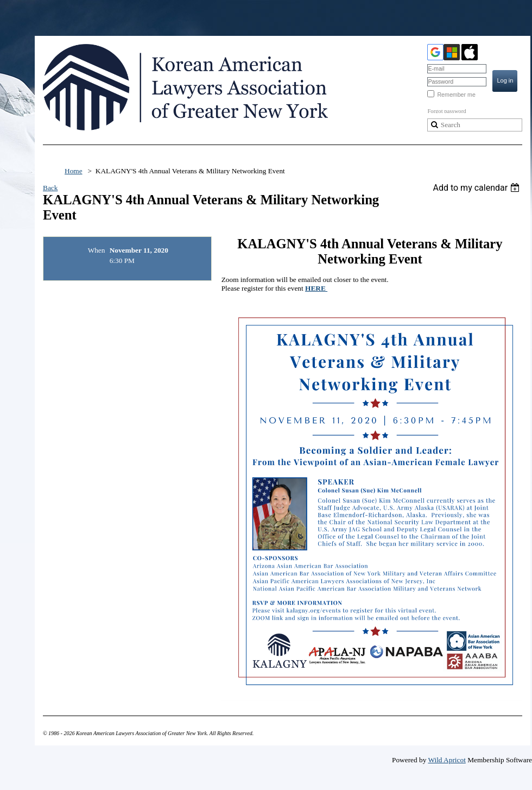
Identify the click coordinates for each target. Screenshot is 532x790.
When (97, 250)
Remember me (456, 95)
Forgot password (446, 111)
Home (74, 171)
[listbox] (477, 188)
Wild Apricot (446, 760)
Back (50, 188)
